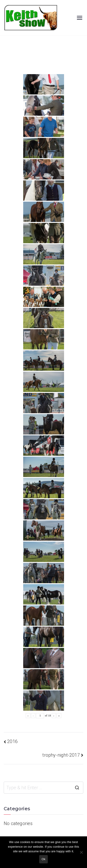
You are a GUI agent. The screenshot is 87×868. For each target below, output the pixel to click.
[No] (81, 852)
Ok (43, 859)
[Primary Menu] (80, 18)
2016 (12, 741)
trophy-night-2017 (61, 755)
